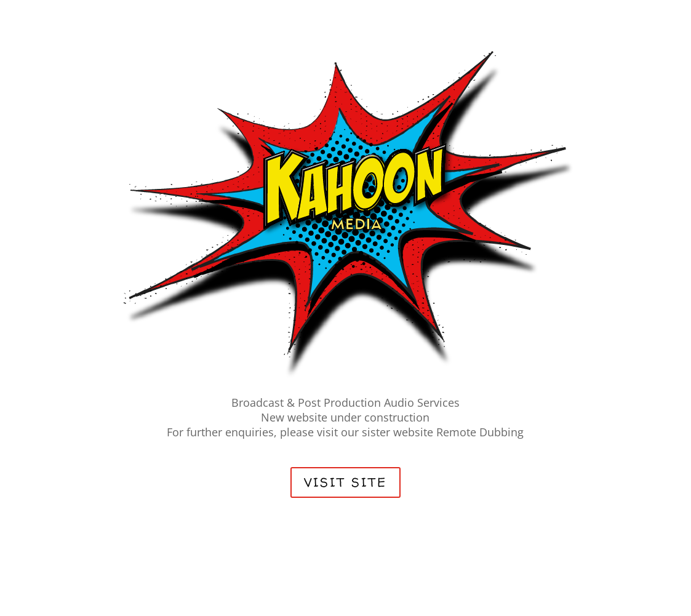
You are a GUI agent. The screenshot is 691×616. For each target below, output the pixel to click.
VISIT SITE (345, 482)
